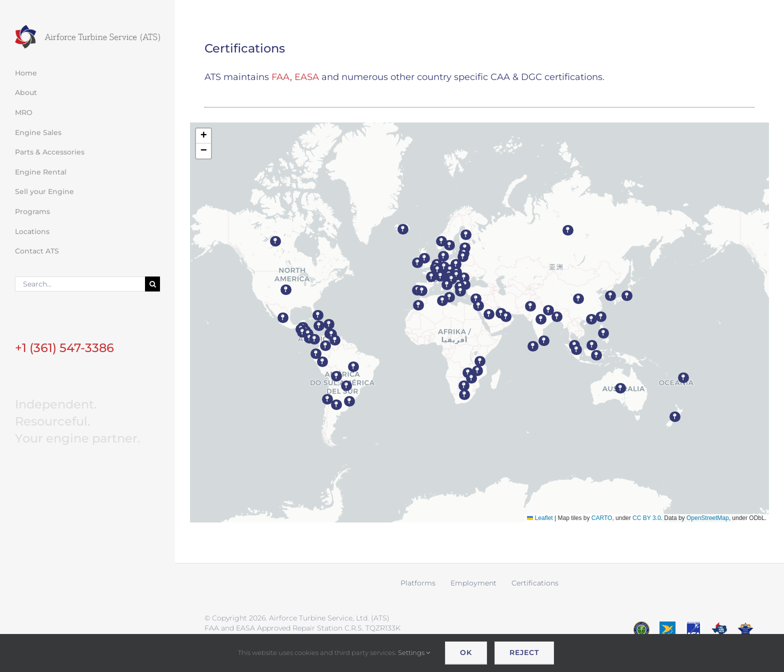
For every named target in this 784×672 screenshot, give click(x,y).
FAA (281, 77)
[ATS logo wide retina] (87, 28)
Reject (524, 652)
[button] (286, 290)
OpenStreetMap (708, 518)
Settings (414, 652)
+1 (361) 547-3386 (64, 348)
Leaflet (540, 518)
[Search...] (80, 284)
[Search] (152, 284)
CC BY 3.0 (646, 518)
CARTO (602, 518)
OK (466, 652)
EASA (307, 77)
